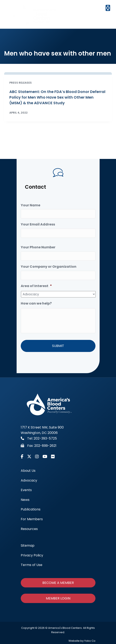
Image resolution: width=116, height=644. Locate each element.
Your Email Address (38, 225)
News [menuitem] (25, 500)
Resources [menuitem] (29, 529)
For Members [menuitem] (32, 519)
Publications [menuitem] (31, 509)
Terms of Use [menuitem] (32, 565)
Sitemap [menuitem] (28, 546)
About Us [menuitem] (28, 471)
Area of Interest (36, 286)
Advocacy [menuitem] (29, 480)
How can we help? (36, 304)
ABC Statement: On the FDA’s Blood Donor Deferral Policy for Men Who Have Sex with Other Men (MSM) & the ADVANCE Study (57, 97)
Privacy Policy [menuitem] (32, 555)
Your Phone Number (38, 247)
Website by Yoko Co (82, 641)
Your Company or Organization (49, 267)
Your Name (31, 205)
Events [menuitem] (26, 490)
